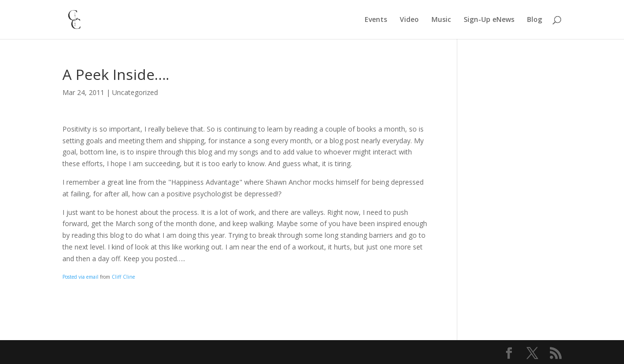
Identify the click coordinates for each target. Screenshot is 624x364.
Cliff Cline (123, 277)
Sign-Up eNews (489, 20)
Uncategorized (135, 92)
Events (376, 20)
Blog (535, 20)
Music (441, 20)
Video (409, 20)
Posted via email (80, 277)
